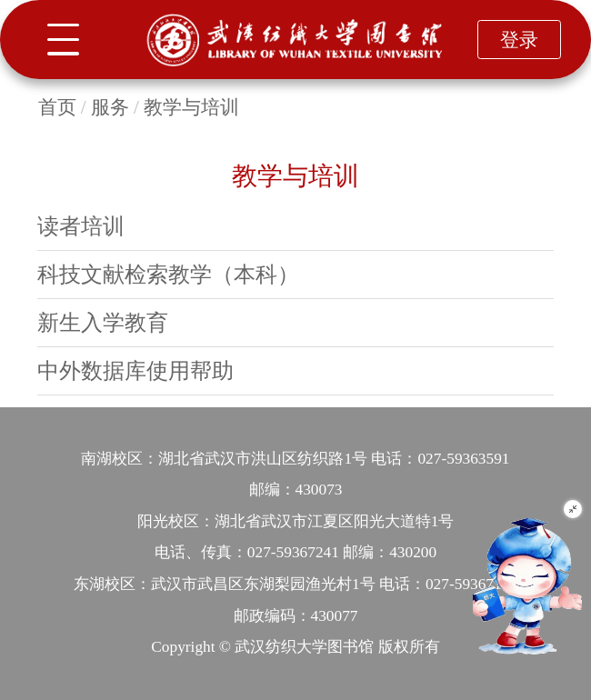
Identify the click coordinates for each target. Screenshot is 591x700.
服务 (110, 107)
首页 (57, 107)
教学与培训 (191, 107)
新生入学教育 (103, 322)
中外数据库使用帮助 (135, 370)
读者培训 (81, 226)
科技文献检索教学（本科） (168, 274)
